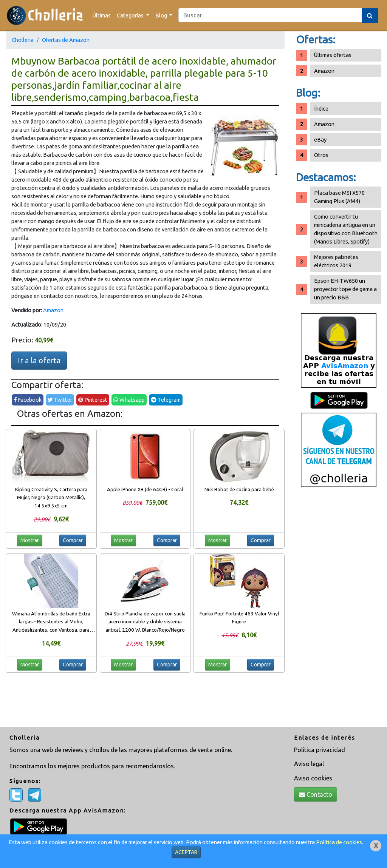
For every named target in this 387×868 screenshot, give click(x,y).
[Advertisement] (339, 610)
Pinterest (93, 400)
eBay (320, 140)
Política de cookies (339, 842)
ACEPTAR (186, 852)
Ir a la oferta (39, 360)
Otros (321, 155)
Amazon (53, 310)
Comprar (73, 540)
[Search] (270, 15)
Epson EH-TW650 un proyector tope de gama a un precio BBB (345, 289)
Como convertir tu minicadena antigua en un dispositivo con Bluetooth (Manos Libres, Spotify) (346, 229)
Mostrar (30, 540)
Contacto (316, 794)
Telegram (166, 400)
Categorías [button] (131, 15)
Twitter (60, 400)
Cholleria (23, 40)
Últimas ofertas (333, 55)
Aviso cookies (313, 778)
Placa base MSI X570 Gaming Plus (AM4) (339, 197)
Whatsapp (129, 400)
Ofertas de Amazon (66, 40)
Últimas (102, 15)
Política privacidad (320, 750)
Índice (321, 109)
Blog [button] (162, 15)
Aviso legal (309, 764)
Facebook (28, 400)
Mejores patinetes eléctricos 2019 (336, 261)
